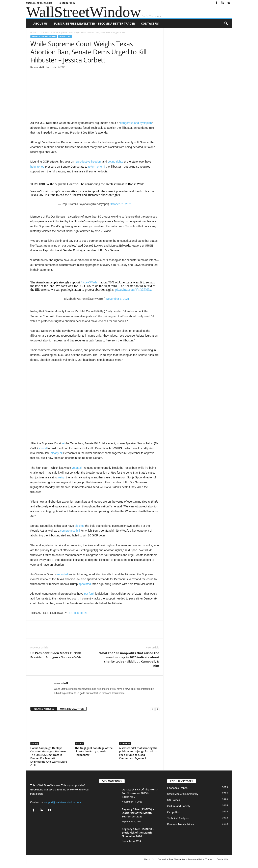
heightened (37, 167)
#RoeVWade (89, 282)
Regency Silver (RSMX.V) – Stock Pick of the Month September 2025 (138, 813)
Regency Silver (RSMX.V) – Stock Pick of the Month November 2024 (138, 833)
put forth (89, 594)
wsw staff (39, 67)
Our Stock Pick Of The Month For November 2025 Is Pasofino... (140, 793)
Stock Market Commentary (183, 794)
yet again (78, 468)
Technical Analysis (178, 818)
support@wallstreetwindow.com (62, 802)
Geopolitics (174, 812)
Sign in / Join (67, 3)
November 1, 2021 (118, 299)
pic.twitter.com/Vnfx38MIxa (134, 290)
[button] (226, 24)
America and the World (44, 37)
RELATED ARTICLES (44, 709)
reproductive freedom (88, 162)
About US (41, 23)
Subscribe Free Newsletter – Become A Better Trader (94, 23)
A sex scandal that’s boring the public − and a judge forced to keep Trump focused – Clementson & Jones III (138, 753)
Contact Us (150, 23)
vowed (43, 448)
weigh (62, 477)
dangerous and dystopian (136, 123)
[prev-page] (153, 709)
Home (33, 32)
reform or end (97, 167)
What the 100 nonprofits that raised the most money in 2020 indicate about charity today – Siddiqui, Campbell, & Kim (129, 659)
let (63, 443)
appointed (85, 584)
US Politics (45, 32)
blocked (80, 526)
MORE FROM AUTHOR (72, 709)
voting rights (115, 162)
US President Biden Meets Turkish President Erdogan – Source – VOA (56, 655)
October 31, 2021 (121, 204)
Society (35, 744)
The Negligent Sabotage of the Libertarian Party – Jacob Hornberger (94, 751)
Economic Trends (177, 788)
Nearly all (57, 453)
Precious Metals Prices (181, 824)
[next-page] (157, 709)
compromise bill (70, 531)
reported (62, 574)
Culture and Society (179, 806)
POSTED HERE (78, 613)
